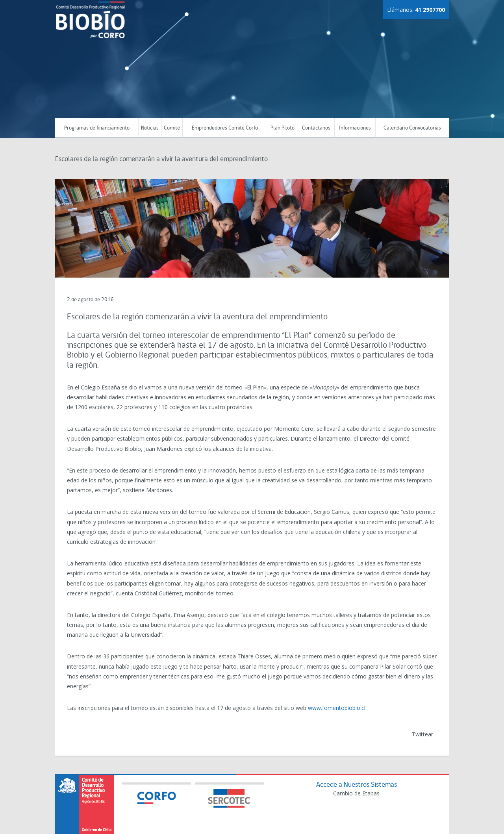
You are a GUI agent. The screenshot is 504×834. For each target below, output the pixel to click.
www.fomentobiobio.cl (337, 708)
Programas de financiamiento (97, 128)
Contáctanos (316, 128)
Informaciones (355, 128)
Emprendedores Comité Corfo (225, 128)
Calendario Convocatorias (412, 128)
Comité (172, 128)
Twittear (422, 734)
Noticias (150, 128)
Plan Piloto (283, 128)
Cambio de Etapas (356, 793)
